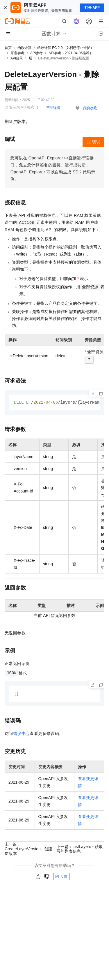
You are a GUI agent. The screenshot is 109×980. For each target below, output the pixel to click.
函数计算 (24, 48)
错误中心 (22, 734)
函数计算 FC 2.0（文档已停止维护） (66, 48)
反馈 (61, 877)
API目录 (17, 58)
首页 (8, 48)
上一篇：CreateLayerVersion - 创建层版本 (28, 849)
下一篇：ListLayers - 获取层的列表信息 (80, 849)
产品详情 (53, 108)
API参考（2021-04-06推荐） (71, 53)
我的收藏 (90, 108)
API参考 (36, 53)
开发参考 (17, 53)
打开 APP (92, 8)
